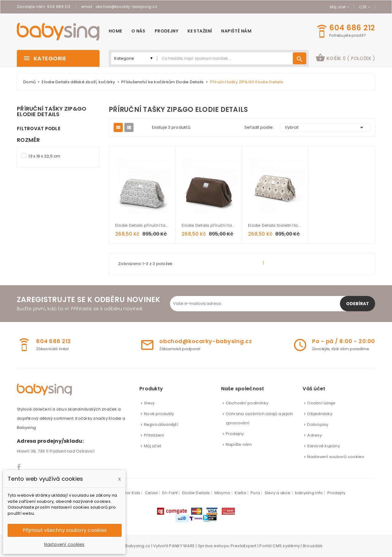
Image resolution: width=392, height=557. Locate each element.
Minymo (222, 493)
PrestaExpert (244, 546)
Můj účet (153, 446)
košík (345, 58)
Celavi (151, 493)
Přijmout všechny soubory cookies (65, 530)
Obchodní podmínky (247, 403)
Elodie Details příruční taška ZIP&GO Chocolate (209, 225)
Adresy (315, 435)
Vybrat (325, 127)
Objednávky (320, 414)
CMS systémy (286, 546)
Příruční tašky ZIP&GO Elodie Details (52, 112)
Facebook (19, 467)
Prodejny (235, 434)
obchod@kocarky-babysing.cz (126, 7)
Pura (255, 493)
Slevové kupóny (324, 446)
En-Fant (170, 493)
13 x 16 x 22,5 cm (44, 156)
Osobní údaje (321, 403)
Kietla (240, 493)
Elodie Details (196, 493)
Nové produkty (159, 414)
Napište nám (239, 444)
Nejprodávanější (161, 424)
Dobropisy (318, 424)
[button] (345, 58)
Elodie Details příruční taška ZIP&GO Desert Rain (142, 225)
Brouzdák (313, 546)
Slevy (149, 403)
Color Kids (130, 493)
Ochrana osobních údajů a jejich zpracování (259, 418)
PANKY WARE (182, 546)
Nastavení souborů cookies (336, 457)
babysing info (309, 493)
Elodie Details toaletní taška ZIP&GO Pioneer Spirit (275, 225)
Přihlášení (154, 435)
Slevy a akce (278, 493)
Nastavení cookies (64, 544)
